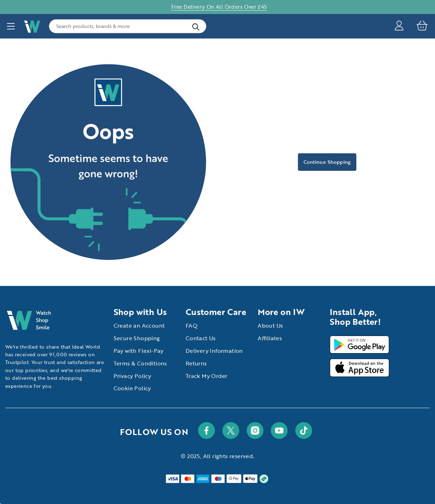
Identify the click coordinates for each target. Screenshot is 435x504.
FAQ (192, 325)
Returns (196, 363)
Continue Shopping (327, 162)
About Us (270, 325)
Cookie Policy (132, 388)
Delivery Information (214, 351)
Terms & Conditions (140, 363)
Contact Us (201, 338)
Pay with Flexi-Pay (139, 351)
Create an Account (139, 325)
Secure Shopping (137, 338)
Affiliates (270, 338)
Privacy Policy (133, 376)
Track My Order (207, 376)
